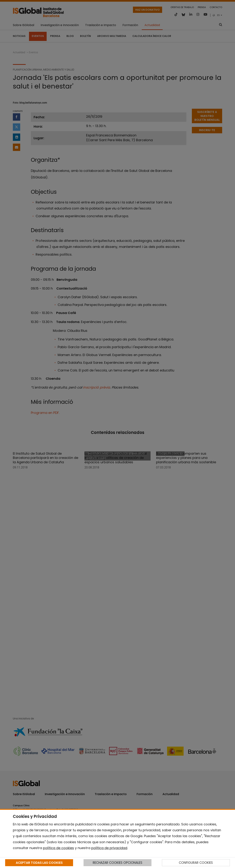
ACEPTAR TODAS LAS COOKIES (39, 863)
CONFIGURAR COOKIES (196, 863)
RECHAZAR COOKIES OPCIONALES (117, 863)
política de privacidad (109, 848)
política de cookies (58, 848)
